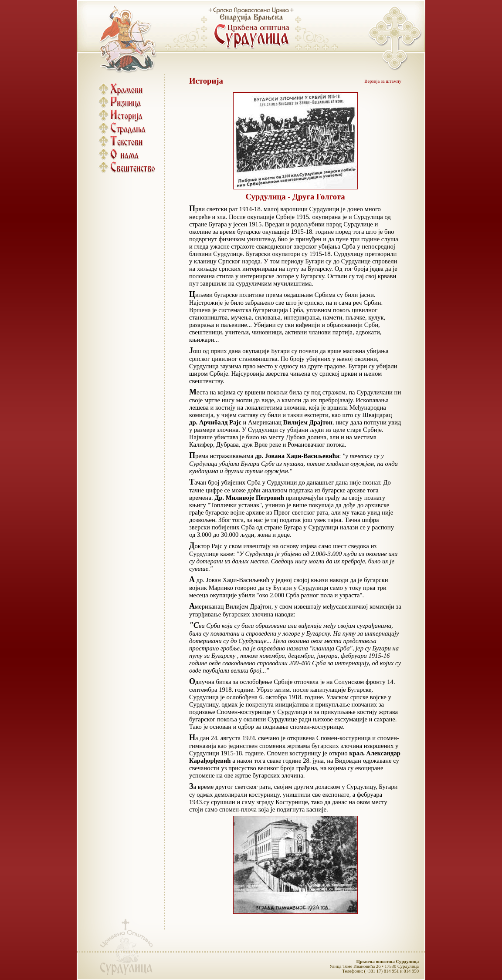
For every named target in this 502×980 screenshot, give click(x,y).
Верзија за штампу (383, 81)
